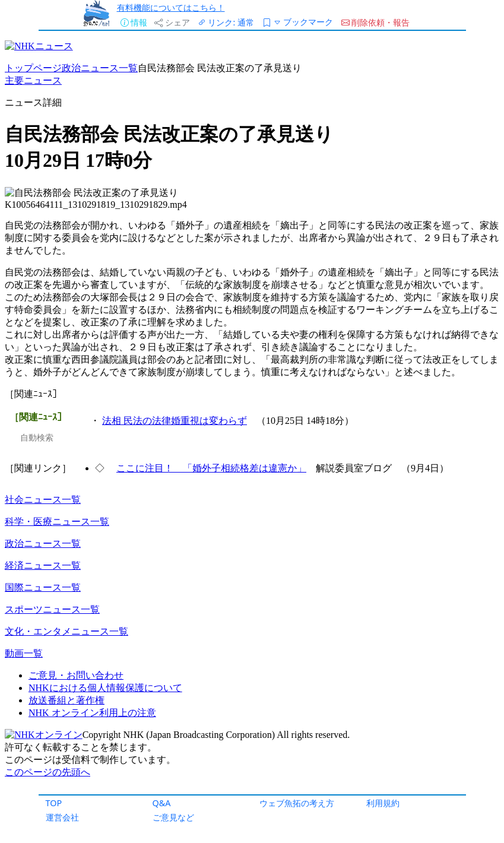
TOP (54, 803)
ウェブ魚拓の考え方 (297, 803)
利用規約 (383, 803)
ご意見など (173, 817)
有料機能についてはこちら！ (171, 7)
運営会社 (62, 817)
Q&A (162, 803)
